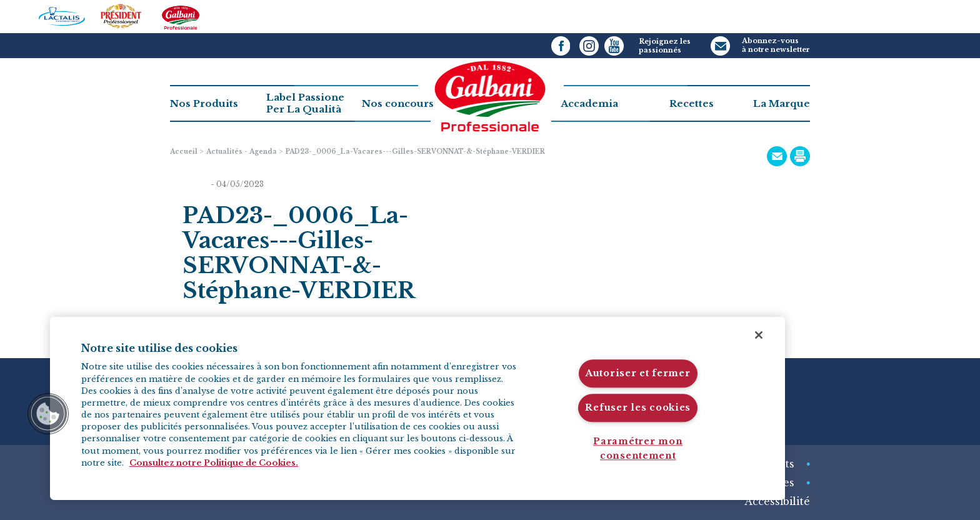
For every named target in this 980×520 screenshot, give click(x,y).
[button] (48, 414)
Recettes (692, 103)
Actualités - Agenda (242, 152)
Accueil (184, 152)
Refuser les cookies (638, 407)
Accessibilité (777, 501)
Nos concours (398, 103)
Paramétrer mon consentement (638, 448)
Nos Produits (204, 103)
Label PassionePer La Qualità (305, 103)
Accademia (589, 103)
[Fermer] (759, 335)
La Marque (782, 103)
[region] (417, 408)
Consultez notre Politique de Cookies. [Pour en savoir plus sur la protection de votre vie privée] (214, 463)
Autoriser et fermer (638, 374)
